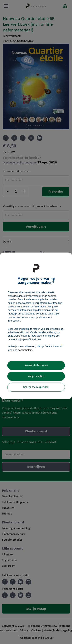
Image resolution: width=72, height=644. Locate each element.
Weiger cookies (36, 376)
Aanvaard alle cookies (36, 365)
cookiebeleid (25, 350)
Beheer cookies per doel (36, 387)
